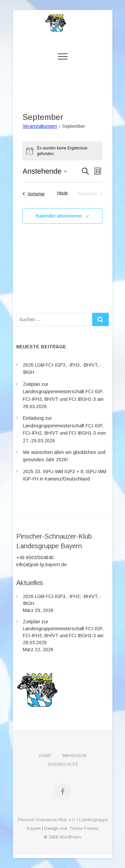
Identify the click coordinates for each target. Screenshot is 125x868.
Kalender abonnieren (59, 216)
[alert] (62, 151)
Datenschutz (63, 764)
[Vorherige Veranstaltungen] (33, 194)
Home (45, 756)
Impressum (74, 756)
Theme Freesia (84, 828)
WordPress (70, 837)
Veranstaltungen (40, 126)
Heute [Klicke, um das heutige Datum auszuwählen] (62, 193)
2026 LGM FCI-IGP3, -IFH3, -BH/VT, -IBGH (62, 600)
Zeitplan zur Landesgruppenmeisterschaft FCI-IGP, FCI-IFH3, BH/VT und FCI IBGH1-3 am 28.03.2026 (63, 632)
